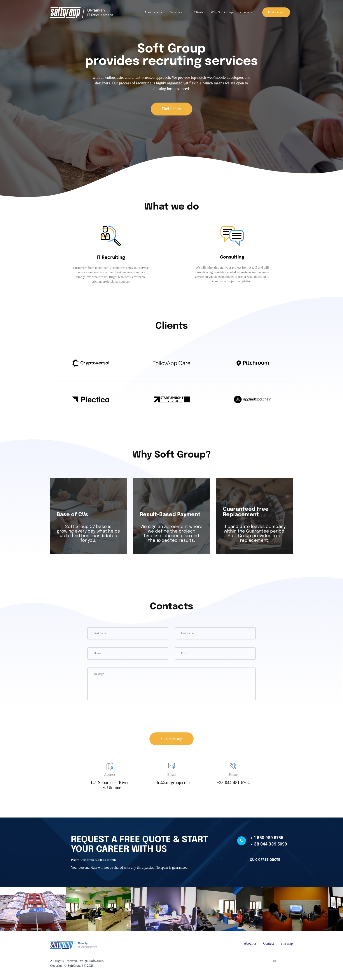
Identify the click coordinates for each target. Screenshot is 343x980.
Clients (199, 12)
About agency (154, 12)
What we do (178, 12)
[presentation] (171, 717)
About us (250, 943)
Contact (269, 943)
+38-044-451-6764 (233, 783)
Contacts (246, 12)
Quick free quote (265, 860)
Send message (171, 739)
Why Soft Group (222, 12)
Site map (287, 943)
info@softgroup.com (172, 783)
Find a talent (276, 12)
